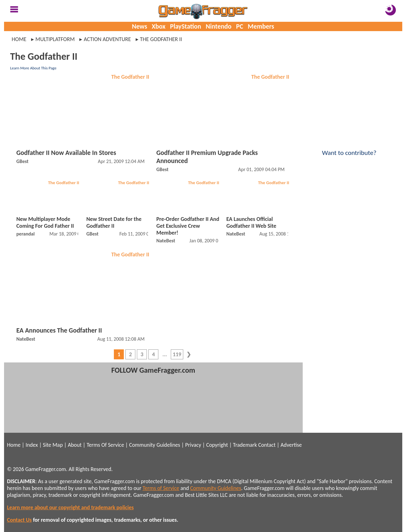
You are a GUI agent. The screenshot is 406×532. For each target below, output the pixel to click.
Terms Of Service (105, 445)
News (140, 26)
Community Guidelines (155, 445)
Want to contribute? (349, 149)
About (75, 445)
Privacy (193, 445)
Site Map (53, 445)
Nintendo (219, 26)
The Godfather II (130, 77)
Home (19, 39)
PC (240, 26)
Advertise (291, 445)
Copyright (217, 445)
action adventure (107, 39)
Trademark (245, 445)
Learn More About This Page (33, 68)
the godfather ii (161, 39)
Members (261, 26)
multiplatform (55, 39)
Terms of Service (161, 488)
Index (32, 445)
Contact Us (19, 520)
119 (177, 354)
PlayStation (186, 26)
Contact (267, 445)
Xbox (159, 26)
